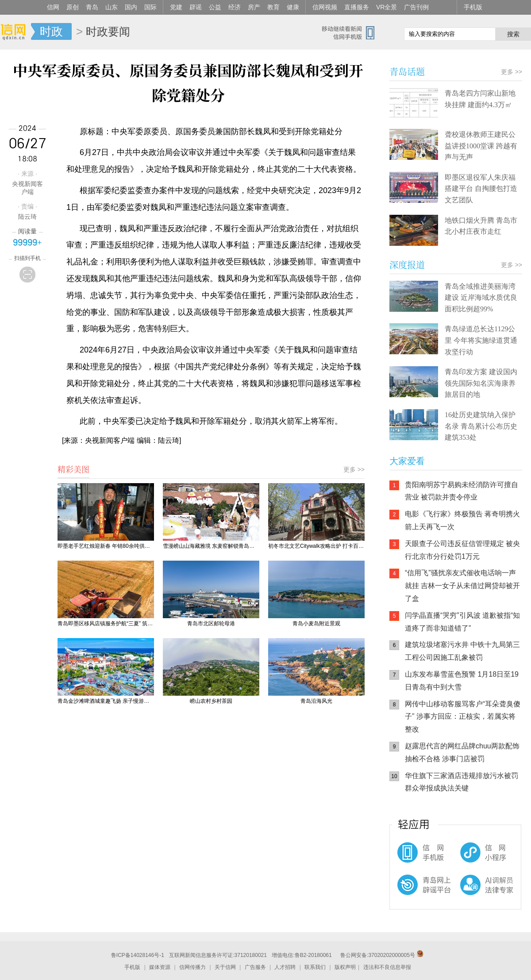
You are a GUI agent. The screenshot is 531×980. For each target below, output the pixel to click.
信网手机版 (416, 857)
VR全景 (387, 7)
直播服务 (357, 7)
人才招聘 (285, 967)
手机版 (473, 7)
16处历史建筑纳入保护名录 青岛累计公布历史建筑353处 (481, 426)
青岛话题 (407, 72)
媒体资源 (160, 967)
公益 (215, 7)
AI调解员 (469, 892)
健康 (293, 7)
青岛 (92, 7)
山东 (112, 7)
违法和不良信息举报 (387, 967)
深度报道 (407, 265)
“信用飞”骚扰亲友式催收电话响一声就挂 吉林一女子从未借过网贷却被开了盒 (462, 586)
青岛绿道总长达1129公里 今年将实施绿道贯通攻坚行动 (481, 340)
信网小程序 (469, 857)
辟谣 (196, 7)
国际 (150, 7)
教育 (273, 7)
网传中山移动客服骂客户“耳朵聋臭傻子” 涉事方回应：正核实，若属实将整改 (463, 717)
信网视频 (325, 7)
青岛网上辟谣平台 (416, 892)
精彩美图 (73, 469)
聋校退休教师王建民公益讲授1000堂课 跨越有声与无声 (481, 146)
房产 (254, 7)
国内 (131, 7)
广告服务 (255, 967)
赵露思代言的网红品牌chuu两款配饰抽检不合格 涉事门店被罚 (462, 752)
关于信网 (225, 967)
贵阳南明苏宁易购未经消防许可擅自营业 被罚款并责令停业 (462, 491)
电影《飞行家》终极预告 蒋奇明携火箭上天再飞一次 (462, 520)
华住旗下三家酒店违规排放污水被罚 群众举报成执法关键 (462, 782)
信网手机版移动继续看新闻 (352, 32)
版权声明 (345, 967)
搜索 (513, 34)
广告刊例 (416, 7)
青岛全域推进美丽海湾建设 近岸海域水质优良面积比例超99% (481, 298)
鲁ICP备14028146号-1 (138, 955)
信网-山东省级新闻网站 (15, 32)
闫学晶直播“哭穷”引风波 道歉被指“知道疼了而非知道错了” (462, 622)
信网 (53, 7)
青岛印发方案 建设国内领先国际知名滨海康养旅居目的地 (481, 383)
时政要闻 (108, 31)
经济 (235, 7)
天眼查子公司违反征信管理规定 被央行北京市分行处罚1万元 (462, 550)
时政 (51, 31)
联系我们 (315, 967)
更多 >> (354, 469)
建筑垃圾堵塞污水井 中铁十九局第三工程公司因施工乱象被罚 (462, 651)
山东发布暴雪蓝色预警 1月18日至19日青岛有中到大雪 (462, 681)
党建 (176, 7)
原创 (73, 7)
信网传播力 (192, 967)
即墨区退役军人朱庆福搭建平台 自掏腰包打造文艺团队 (481, 189)
